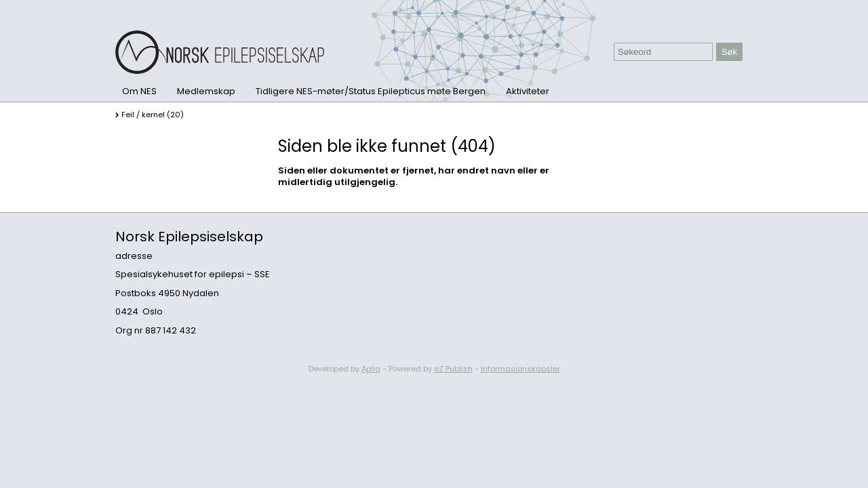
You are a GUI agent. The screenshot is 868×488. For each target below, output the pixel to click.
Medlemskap (206, 91)
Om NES (139, 91)
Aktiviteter (528, 91)
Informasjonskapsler (520, 369)
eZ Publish (453, 369)
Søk (729, 52)
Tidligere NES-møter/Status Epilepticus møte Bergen (371, 91)
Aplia (371, 369)
